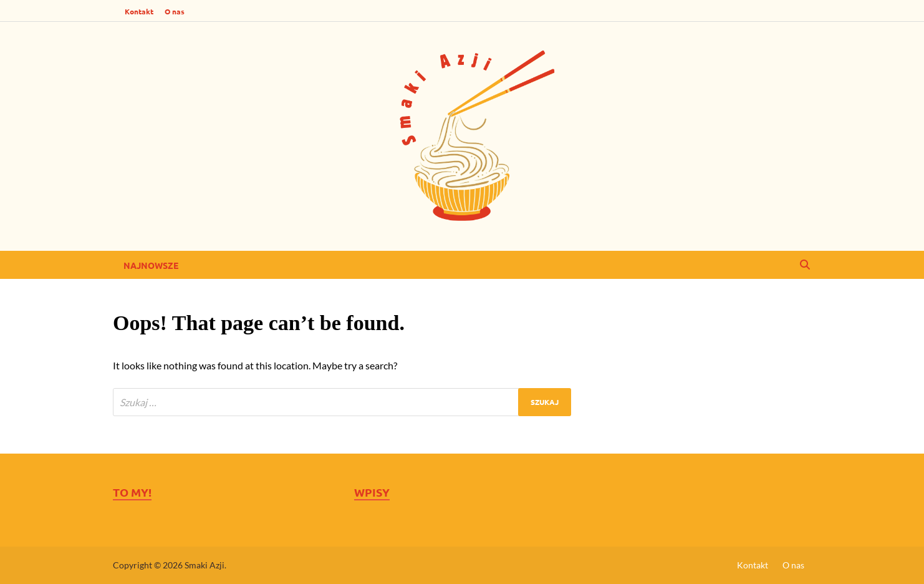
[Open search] (805, 265)
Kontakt (139, 11)
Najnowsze (151, 265)
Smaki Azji (205, 565)
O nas (175, 11)
